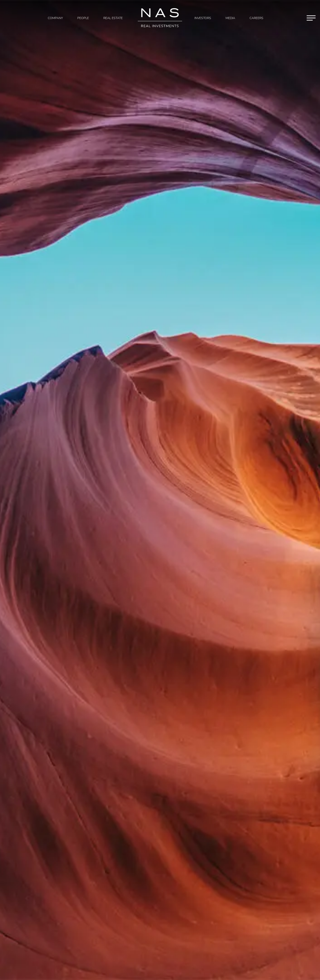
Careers (256, 18)
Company (55, 18)
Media (230, 18)
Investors (203, 18)
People (83, 18)
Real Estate (113, 18)
